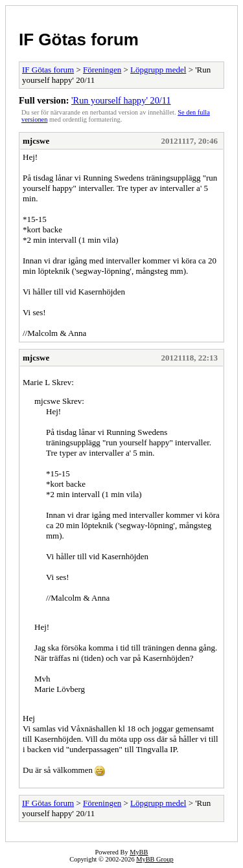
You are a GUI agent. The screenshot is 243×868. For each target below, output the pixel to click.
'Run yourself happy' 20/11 (121, 100)
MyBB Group (155, 859)
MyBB (139, 852)
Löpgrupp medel (158, 70)
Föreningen (102, 70)
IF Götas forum (79, 39)
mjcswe (36, 141)
